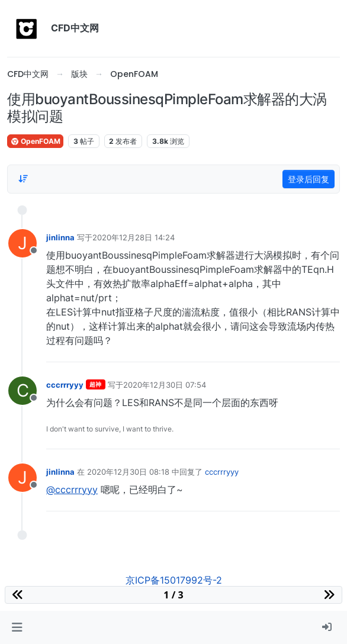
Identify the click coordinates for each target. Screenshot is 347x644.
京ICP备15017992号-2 (174, 580)
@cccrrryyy (72, 490)
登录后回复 (309, 179)
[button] (17, 627)
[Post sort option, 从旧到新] (23, 179)
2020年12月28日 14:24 (134, 237)
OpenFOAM (35, 141)
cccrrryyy (65, 385)
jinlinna (60, 237)
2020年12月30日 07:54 (165, 385)
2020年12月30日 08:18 (128, 472)
